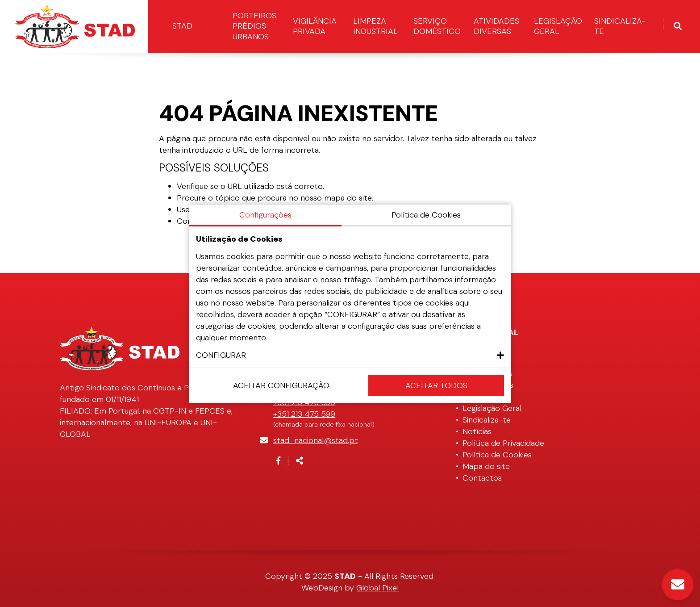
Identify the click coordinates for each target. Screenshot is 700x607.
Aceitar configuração (281, 385)
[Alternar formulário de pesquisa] (678, 26)
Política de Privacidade (503, 443)
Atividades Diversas (496, 26)
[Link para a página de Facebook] (278, 461)
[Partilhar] (300, 461)
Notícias (477, 431)
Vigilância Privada (315, 26)
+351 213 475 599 (304, 414)
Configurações (265, 215)
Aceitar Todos (436, 385)
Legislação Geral (558, 26)
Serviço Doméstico (437, 26)
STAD (182, 26)
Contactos (482, 478)
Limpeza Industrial (375, 26)
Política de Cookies (497, 455)
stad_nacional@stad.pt (316, 440)
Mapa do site (486, 466)
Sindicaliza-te (620, 26)
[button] (350, 355)
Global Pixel (377, 588)
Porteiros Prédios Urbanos (254, 26)
